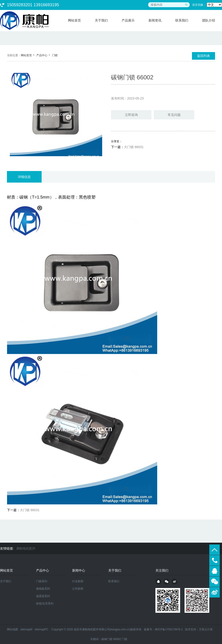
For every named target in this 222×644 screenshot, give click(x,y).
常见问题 (174, 115)
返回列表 (203, 56)
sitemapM (26, 629)
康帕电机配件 (26, 548)
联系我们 (114, 581)
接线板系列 (43, 589)
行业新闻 (78, 581)
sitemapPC (42, 629)
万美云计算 (206, 629)
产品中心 (42, 55)
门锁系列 (42, 581)
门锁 (55, 55)
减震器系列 (43, 596)
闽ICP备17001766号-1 (169, 629)
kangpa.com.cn (120, 629)
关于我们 (6, 581)
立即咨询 (131, 115)
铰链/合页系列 (45, 604)
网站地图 (12, 629)
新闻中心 (79, 570)
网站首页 (26, 55)
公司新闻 (78, 589)
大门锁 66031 (134, 147)
